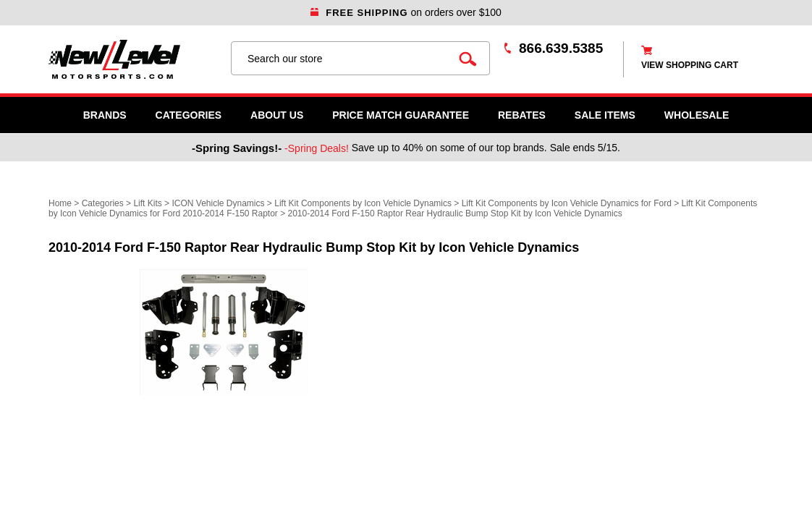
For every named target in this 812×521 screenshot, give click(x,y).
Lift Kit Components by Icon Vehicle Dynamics (363, 203)
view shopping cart (690, 65)
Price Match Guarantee (401, 115)
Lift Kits (147, 203)
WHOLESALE (697, 115)
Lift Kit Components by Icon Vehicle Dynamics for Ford (567, 203)
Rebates (522, 115)
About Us (277, 115)
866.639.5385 (561, 48)
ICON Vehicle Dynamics (218, 203)
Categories (189, 115)
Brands (105, 115)
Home (60, 203)
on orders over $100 (406, 12)
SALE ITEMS (605, 115)
